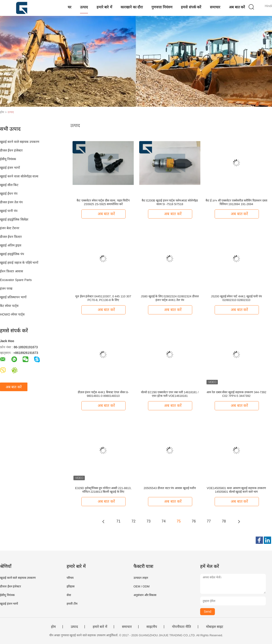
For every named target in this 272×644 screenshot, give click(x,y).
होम (53, 627)
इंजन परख (6, 288)
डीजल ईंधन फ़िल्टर (11, 237)
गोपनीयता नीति (182, 627)
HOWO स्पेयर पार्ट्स (12, 314)
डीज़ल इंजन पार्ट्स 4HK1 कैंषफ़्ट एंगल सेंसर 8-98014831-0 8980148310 (103, 394)
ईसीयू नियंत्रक (8, 159)
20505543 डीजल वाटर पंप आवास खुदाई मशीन (170, 488)
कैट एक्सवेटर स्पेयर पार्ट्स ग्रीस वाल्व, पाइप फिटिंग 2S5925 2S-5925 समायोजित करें (103, 202)
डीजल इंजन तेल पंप (11, 202)
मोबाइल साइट (215, 627)
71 (119, 521)
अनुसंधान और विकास (145, 595)
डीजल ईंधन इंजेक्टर (11, 150)
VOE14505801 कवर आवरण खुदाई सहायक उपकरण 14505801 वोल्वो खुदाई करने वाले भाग (236, 490)
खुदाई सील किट (9, 185)
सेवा (69, 595)
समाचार (215, 7)
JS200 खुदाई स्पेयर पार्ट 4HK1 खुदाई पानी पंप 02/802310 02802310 (236, 298)
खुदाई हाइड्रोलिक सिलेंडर (14, 219)
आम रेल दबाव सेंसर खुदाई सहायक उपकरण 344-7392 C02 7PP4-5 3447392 (236, 394)
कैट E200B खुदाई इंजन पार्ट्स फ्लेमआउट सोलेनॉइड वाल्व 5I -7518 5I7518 (170, 202)
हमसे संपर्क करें (191, 7)
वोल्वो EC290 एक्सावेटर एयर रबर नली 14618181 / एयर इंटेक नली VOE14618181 (170, 394)
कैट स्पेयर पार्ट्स (9, 306)
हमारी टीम (72, 604)
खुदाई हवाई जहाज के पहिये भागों (19, 263)
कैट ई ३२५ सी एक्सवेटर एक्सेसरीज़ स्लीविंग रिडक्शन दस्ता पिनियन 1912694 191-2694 (236, 202)
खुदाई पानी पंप (9, 211)
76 (194, 521)
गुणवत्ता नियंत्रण (162, 7)
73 (148, 521)
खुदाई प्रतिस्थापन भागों (13, 297)
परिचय (70, 578)
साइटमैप (152, 627)
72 (134, 521)
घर (70, 7)
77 (209, 521)
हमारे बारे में (104, 7)
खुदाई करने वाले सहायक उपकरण (20, 142)
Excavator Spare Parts (16, 280)
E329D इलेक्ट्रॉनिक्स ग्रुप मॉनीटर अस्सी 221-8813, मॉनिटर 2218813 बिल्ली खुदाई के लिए (103, 490)
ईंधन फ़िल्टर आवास (11, 271)
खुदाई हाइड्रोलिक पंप (12, 254)
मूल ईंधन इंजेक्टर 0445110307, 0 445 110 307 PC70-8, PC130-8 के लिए (103, 298)
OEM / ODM (142, 586)
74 (164, 521)
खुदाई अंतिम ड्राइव (11, 245)
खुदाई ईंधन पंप (9, 194)
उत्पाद (84, 7)
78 (224, 521)
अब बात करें (237, 7)
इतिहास (71, 586)
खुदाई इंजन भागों (10, 168)
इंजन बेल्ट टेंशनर (10, 228)
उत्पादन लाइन (141, 578)
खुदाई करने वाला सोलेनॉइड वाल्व (19, 176)
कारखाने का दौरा (132, 7)
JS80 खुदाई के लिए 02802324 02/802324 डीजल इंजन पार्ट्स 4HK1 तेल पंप (170, 298)
